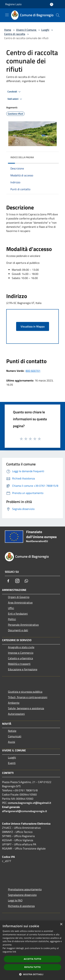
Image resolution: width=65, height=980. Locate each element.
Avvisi (12, 742)
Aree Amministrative (20, 603)
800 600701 (33, 371)
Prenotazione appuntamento (25, 889)
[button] (33, 974)
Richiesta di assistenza (21, 906)
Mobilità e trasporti (19, 664)
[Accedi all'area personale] (52, 4)
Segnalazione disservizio (22, 895)
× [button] (61, 924)
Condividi (15, 92)
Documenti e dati (18, 630)
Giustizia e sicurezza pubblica (25, 692)
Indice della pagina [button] (22, 157)
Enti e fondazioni (18, 614)
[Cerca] (58, 15)
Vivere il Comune (27, 30)
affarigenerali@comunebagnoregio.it (25, 811)
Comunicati (15, 736)
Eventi (12, 763)
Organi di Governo (19, 597)
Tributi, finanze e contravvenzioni (28, 697)
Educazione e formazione (23, 669)
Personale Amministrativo (23, 625)
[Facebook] (8, 581)
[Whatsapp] (26, 581)
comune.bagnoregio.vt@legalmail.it (30, 803)
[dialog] (32, 950)
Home (8, 30)
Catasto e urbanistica (20, 658)
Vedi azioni (15, 99)
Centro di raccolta (15, 34)
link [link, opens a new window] (14, 952)
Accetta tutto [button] (32, 959)
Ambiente (14, 703)
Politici (12, 619)
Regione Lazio (13, 4)
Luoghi (45, 30)
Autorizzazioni (16, 714)
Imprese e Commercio (21, 653)
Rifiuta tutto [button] (32, 967)
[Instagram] (17, 581)
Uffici (11, 608)
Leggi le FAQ (15, 900)
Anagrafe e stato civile (21, 647)
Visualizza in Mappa (33, 326)
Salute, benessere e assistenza (26, 708)
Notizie (12, 731)
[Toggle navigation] (7, 15)
